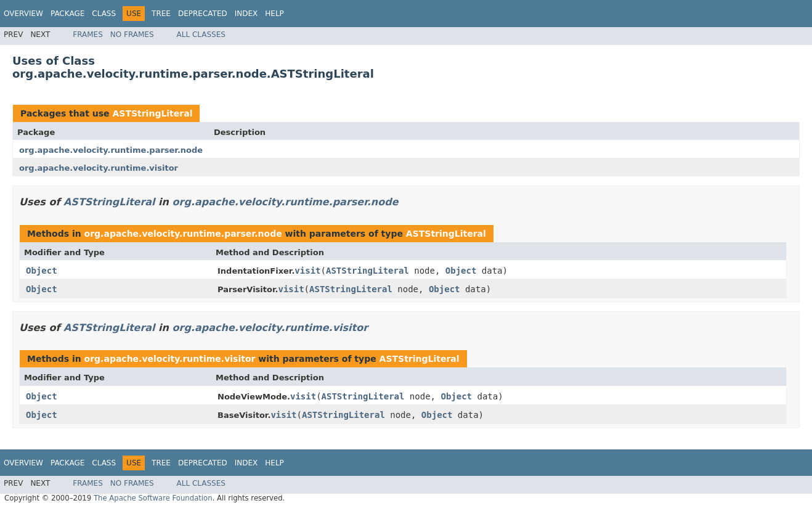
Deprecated (203, 14)
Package (67, 14)
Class (104, 14)
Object (42, 271)
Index (246, 14)
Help (274, 14)
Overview (23, 14)
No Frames (132, 35)
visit (307, 271)
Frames (88, 35)
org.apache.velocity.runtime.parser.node (111, 150)
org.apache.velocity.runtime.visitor (99, 168)
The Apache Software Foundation (153, 498)
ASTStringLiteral (152, 113)
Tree (161, 14)
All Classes (201, 35)
